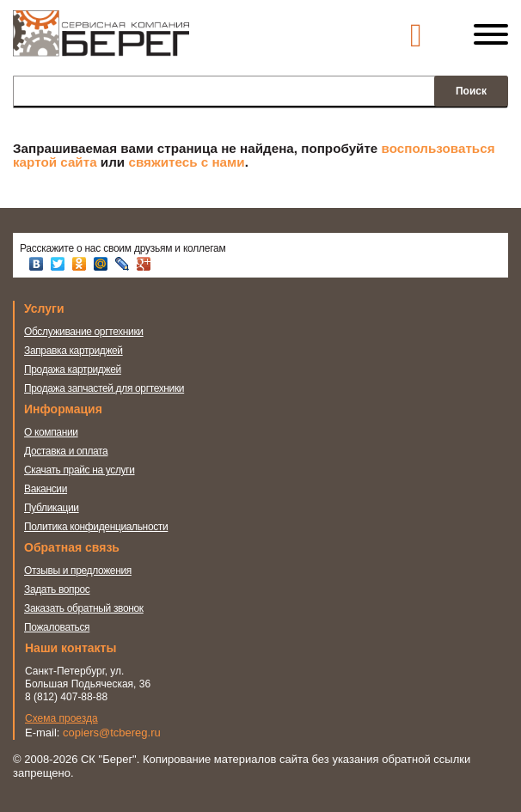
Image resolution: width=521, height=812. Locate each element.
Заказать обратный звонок (84, 608)
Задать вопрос (57, 589)
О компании (51, 432)
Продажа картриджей (73, 369)
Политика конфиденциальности (96, 527)
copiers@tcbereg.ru (112, 733)
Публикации (52, 508)
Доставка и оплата (66, 451)
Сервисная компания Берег (101, 41)
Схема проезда (61, 718)
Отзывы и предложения (78, 571)
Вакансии (46, 489)
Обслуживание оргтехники (84, 332)
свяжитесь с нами (186, 162)
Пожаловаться (57, 627)
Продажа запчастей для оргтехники (104, 388)
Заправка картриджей (74, 351)
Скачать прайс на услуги (80, 470)
